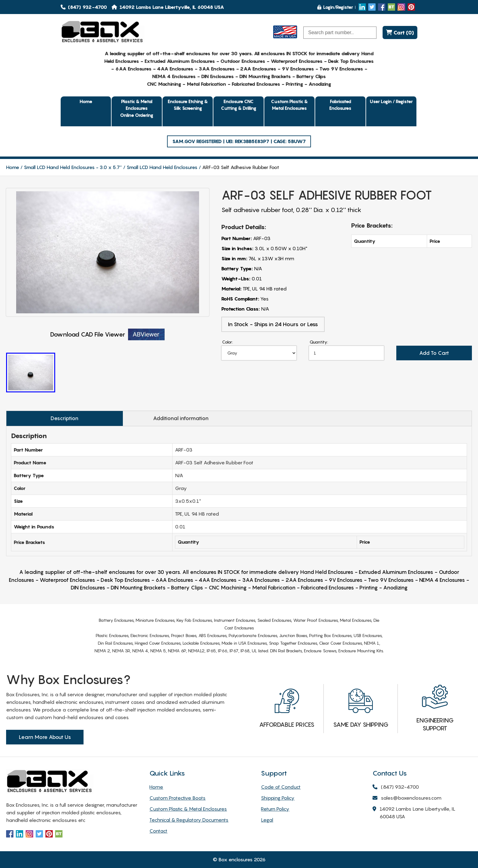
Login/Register (335, 7)
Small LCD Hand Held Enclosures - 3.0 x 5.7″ (73, 167)
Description (64, 418)
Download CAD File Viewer (107, 335)
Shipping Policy (278, 798)
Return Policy (275, 809)
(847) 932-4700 (84, 7)
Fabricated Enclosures (340, 105)
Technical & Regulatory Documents (189, 820)
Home (86, 101)
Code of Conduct (281, 787)
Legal (267, 820)
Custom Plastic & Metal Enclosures (289, 105)
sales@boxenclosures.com (407, 798)
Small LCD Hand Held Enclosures (162, 167)
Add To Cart (434, 353)
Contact (158, 831)
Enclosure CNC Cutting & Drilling (239, 105)
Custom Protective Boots (177, 798)
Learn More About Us (45, 737)
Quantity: (319, 342)
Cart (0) (400, 32)
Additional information (181, 418)
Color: (228, 342)
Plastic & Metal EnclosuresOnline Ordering (137, 108)
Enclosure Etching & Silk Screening (188, 105)
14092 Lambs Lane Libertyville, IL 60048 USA (414, 813)
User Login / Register (391, 101)
